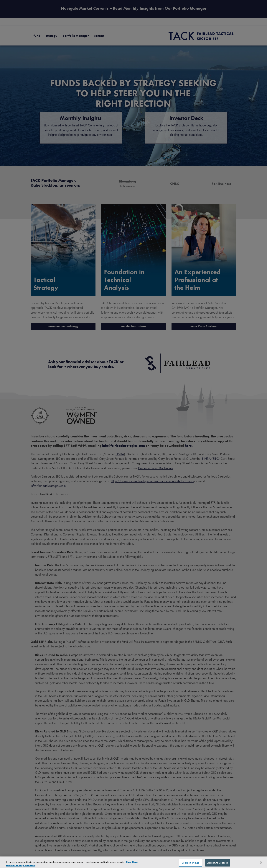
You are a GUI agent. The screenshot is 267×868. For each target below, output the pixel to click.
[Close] (261, 864)
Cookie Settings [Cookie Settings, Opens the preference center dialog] (190, 864)
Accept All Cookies (218, 864)
